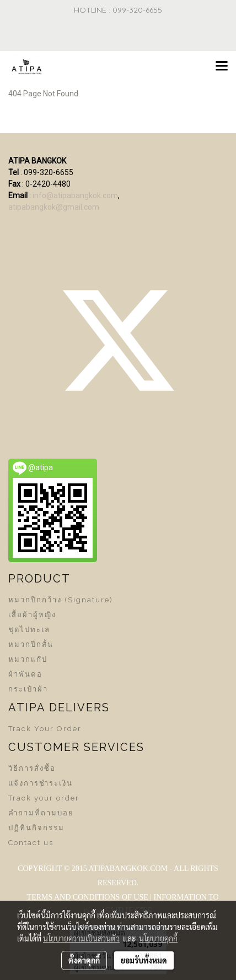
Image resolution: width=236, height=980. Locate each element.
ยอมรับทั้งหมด (144, 960)
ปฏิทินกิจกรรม (36, 828)
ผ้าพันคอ (25, 674)
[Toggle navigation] (222, 67)
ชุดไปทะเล (29, 630)
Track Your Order (45, 729)
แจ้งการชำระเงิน (41, 783)
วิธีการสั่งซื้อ (32, 768)
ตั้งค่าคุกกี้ (84, 960)
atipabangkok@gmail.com (54, 207)
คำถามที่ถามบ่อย (41, 813)
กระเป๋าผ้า (28, 689)
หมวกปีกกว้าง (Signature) (61, 600)
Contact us (31, 843)
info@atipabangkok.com (75, 195)
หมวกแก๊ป (28, 659)
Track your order (44, 798)
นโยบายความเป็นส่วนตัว (81, 938)
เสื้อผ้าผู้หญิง (32, 615)
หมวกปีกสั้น (31, 644)
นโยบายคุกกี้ (158, 938)
